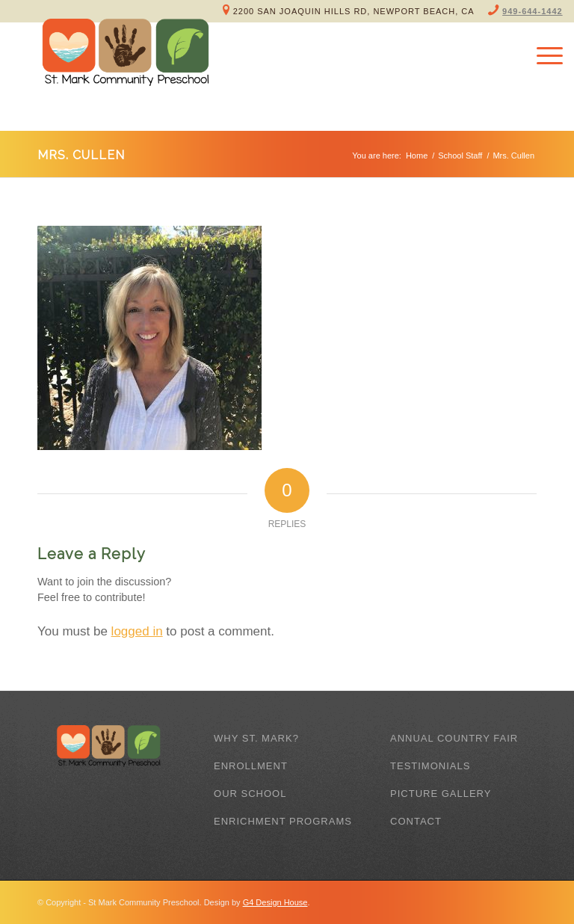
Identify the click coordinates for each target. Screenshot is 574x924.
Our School (250, 794)
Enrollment (251, 766)
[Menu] (542, 56)
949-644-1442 (533, 11)
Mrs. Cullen (81, 155)
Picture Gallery (441, 794)
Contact (416, 821)
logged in (137, 631)
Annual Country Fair (454, 738)
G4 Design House (275, 902)
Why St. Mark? (256, 738)
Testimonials (430, 766)
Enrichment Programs (283, 821)
